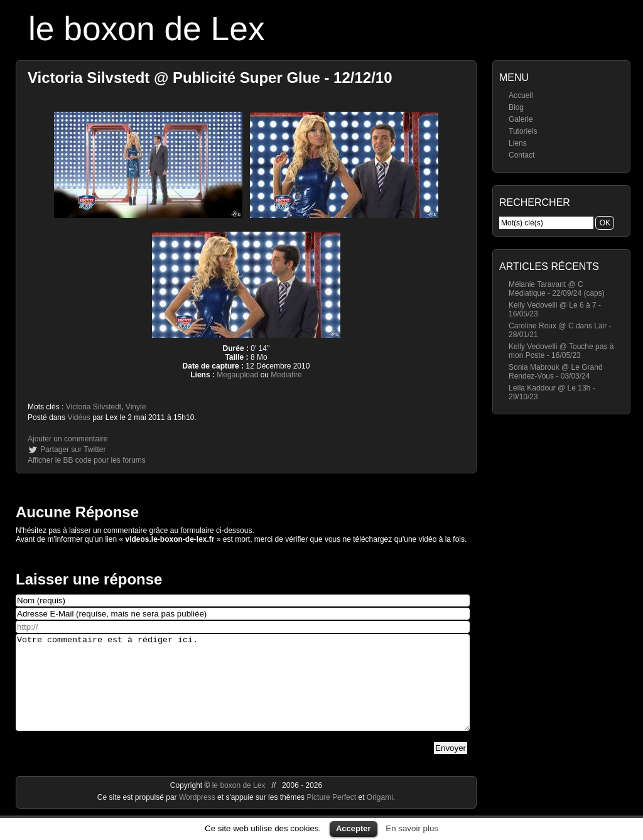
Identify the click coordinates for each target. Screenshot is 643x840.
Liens (518, 143)
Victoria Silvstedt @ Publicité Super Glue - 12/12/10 (210, 78)
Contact (521, 155)
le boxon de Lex (147, 29)
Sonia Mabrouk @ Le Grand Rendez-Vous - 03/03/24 (556, 372)
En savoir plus (412, 828)
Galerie (521, 119)
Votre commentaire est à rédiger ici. (243, 692)
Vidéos (78, 417)
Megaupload (237, 375)
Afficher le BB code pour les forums (87, 460)
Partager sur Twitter (73, 450)
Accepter (354, 828)
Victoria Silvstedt (94, 407)
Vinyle (136, 407)
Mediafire (286, 375)
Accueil (521, 95)
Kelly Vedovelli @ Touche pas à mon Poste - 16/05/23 (561, 351)
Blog (516, 107)
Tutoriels (523, 131)
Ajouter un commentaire (68, 439)
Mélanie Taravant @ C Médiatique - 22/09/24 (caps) (557, 289)
